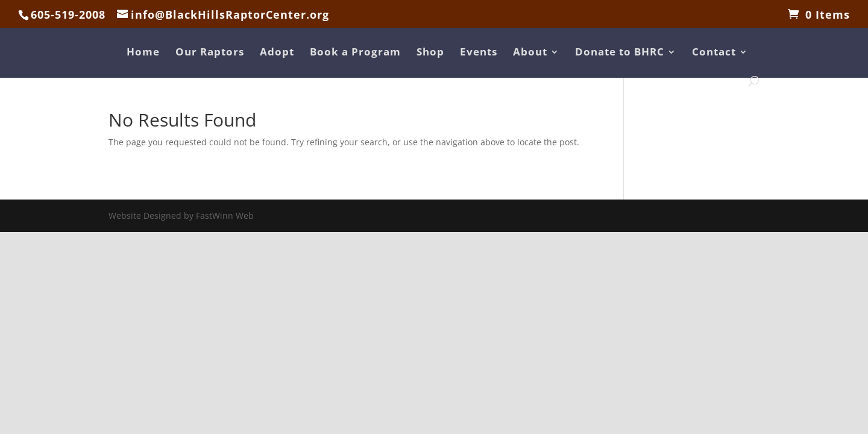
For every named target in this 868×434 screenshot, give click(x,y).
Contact (714, 53)
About (530, 53)
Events (479, 53)
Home (143, 53)
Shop (430, 53)
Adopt (277, 53)
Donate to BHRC (620, 53)
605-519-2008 (68, 14)
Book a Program (355, 53)
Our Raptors (210, 53)
